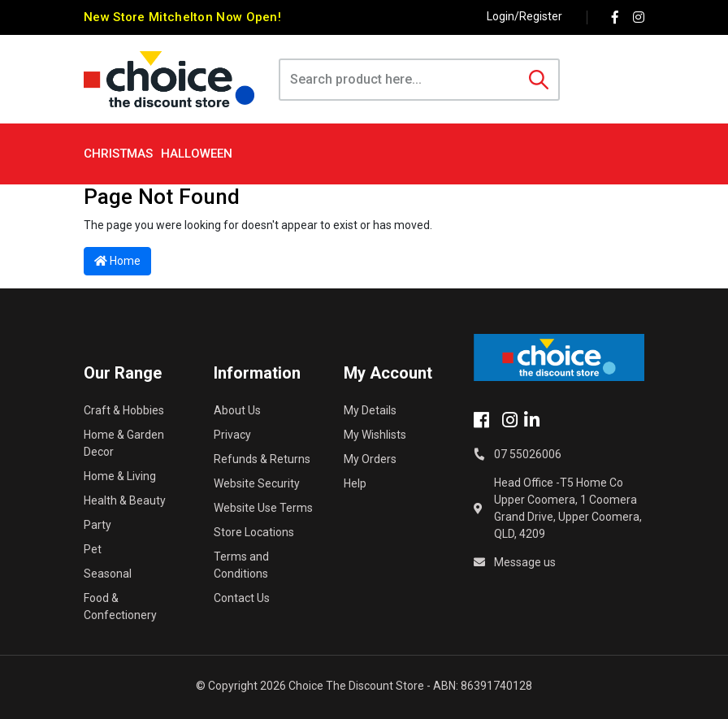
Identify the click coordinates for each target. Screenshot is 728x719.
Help (355, 483)
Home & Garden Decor (124, 443)
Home (117, 261)
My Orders (370, 459)
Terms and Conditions (241, 565)
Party (97, 525)
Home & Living (120, 476)
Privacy (232, 435)
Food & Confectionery (120, 606)
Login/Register (524, 16)
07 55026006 (528, 454)
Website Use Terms (263, 508)
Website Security (257, 483)
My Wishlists (375, 435)
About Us (237, 410)
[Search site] (539, 80)
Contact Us (242, 598)
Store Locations (254, 532)
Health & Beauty (125, 500)
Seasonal (108, 574)
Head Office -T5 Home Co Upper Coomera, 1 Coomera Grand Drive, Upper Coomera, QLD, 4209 (568, 508)
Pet (93, 549)
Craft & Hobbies (124, 410)
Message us (525, 562)
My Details (370, 410)
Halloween (197, 154)
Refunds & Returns (262, 459)
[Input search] (400, 80)
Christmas (118, 154)
